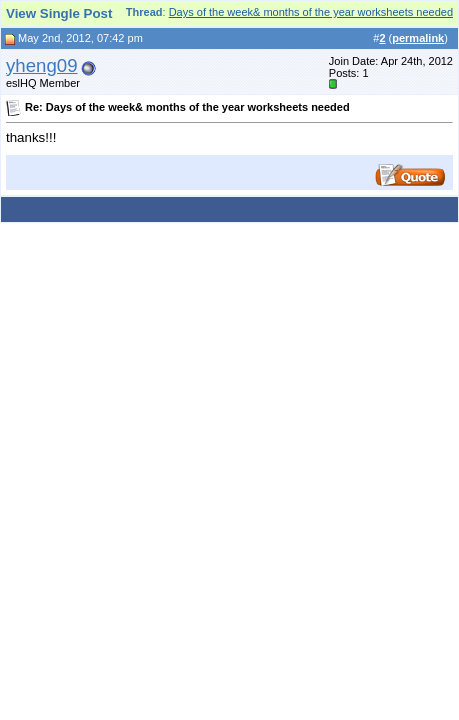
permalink (418, 38)
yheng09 (42, 65)
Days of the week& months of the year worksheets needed (311, 12)
